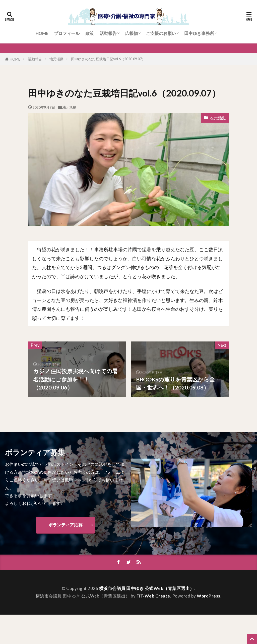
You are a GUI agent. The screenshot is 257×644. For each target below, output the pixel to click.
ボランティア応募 (66, 525)
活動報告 (108, 33)
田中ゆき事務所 (199, 33)
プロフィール (67, 33)
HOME (42, 33)
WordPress (209, 596)
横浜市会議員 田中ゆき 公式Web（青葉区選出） (147, 588)
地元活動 (56, 59)
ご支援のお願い (161, 33)
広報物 (131, 33)
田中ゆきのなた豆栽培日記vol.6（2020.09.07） (108, 59)
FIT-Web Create (153, 596)
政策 (90, 33)
